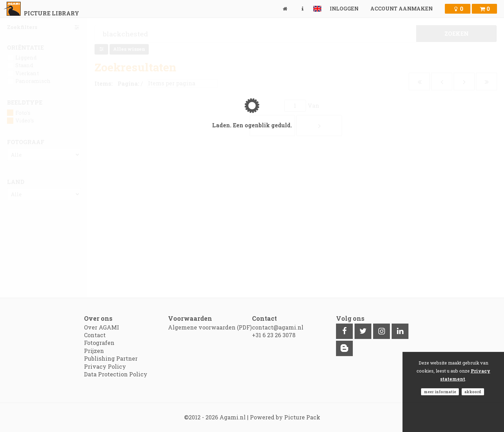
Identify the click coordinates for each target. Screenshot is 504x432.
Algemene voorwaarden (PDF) (210, 327)
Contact (95, 335)
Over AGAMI (101, 327)
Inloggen (344, 9)
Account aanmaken (401, 9)
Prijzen (94, 351)
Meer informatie (440, 392)
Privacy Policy (105, 366)
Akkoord (473, 392)
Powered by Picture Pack (285, 417)
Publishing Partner (111, 358)
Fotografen (99, 343)
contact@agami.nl (278, 327)
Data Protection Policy (116, 374)
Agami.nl (233, 417)
